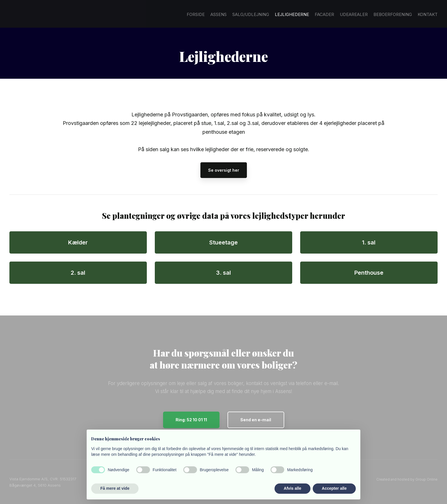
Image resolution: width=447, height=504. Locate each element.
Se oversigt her (224, 170)
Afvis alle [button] (292, 488)
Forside (196, 14)
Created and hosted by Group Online (407, 479)
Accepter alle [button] (334, 488)
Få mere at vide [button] (115, 488)
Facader (324, 14)
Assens (219, 14)
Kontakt (428, 14)
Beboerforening (393, 14)
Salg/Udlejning (251, 14)
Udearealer (354, 14)
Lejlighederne (292, 14)
